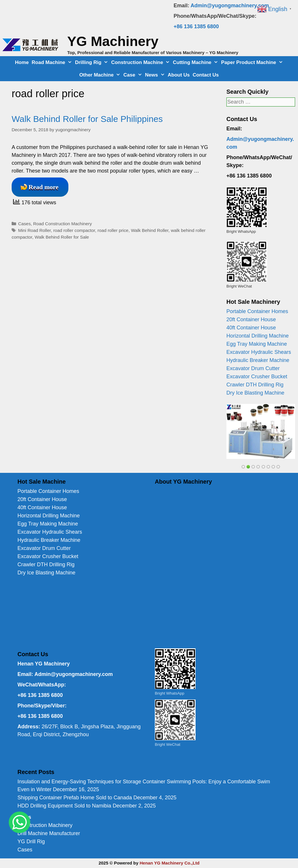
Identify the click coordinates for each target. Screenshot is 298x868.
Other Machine (101, 75)
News (156, 75)
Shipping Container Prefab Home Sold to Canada (75, 798)
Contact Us (206, 75)
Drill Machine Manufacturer (49, 833)
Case (133, 75)
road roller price (113, 230)
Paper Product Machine (253, 62)
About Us (179, 75)
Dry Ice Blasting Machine (255, 393)
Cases (24, 224)
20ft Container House (251, 319)
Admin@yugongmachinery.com (230, 6)
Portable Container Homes (257, 311)
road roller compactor (74, 230)
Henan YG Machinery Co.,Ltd (170, 863)
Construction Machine (141, 62)
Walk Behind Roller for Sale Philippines (87, 119)
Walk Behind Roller (150, 230)
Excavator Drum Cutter (253, 368)
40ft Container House (251, 328)
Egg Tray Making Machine (257, 344)
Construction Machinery (45, 825)
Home (22, 62)
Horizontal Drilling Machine (258, 336)
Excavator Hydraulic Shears (259, 352)
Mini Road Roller (34, 230)
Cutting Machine (196, 62)
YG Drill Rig (31, 842)
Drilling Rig (92, 62)
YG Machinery (113, 41)
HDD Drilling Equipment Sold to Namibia (64, 806)
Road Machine (53, 62)
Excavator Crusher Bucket (257, 377)
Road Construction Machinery (63, 224)
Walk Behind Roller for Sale (62, 237)
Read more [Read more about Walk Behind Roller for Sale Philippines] (44, 187)
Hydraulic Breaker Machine (258, 360)
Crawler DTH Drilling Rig (255, 385)
